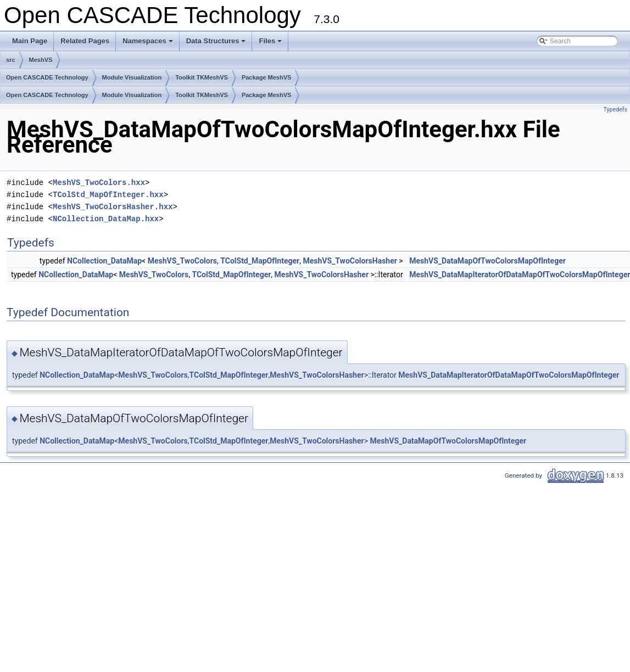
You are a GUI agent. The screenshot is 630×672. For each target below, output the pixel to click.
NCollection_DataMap (104, 261)
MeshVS (41, 60)
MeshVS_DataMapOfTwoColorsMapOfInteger (487, 261)
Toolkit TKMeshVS (202, 77)
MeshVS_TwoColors (182, 261)
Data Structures (217, 44)
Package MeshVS (267, 77)
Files (271, 44)
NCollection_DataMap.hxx (106, 219)
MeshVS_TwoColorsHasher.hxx (113, 207)
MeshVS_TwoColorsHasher (350, 261)
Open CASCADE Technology (47, 77)
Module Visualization (132, 77)
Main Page (30, 41)
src (11, 60)
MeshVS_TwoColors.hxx (99, 183)
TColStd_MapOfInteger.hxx (108, 195)
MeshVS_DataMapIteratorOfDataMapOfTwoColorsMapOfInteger (509, 375)
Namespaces (149, 44)
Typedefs (615, 110)
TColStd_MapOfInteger (260, 261)
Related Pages (85, 41)
